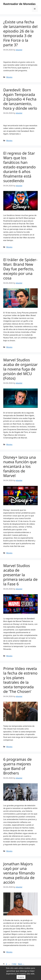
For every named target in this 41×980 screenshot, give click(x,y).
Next (21, 964)
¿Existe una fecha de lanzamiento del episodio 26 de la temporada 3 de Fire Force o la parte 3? (20, 33)
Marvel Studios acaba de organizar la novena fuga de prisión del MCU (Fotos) (20, 369)
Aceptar (21, 977)
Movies (9, 77)
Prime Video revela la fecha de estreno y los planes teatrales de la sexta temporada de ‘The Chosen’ (20, 680)
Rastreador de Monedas (19, 4)
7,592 (14, 964)
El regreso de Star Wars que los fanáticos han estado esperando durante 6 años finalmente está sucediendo (19, 167)
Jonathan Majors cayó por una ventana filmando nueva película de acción (19, 873)
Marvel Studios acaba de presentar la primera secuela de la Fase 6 (20, 575)
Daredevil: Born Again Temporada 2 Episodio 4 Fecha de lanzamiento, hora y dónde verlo (20, 99)
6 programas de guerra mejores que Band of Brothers (17, 766)
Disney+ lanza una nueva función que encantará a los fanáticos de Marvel (20, 466)
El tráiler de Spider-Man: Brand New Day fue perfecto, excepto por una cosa (20, 269)
